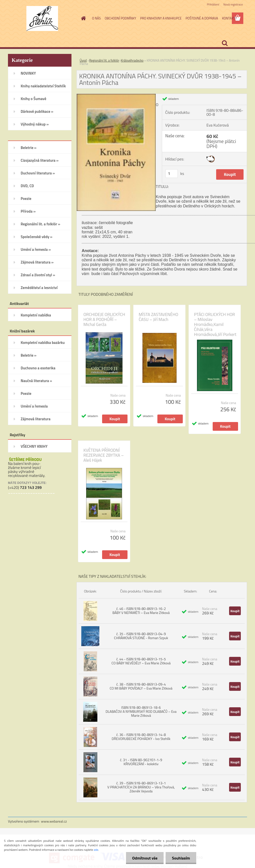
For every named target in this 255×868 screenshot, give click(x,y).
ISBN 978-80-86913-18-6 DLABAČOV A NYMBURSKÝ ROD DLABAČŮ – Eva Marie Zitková (141, 711)
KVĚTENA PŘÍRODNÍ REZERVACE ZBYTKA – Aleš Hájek (104, 455)
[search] (225, 43)
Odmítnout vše (145, 858)
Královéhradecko (132, 60)
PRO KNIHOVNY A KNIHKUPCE (161, 18)
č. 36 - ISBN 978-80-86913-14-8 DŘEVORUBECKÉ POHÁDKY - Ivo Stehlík (141, 737)
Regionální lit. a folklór (104, 60)
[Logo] (42, 18)
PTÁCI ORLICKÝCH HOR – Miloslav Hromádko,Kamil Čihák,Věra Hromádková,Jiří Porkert (215, 324)
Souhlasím (181, 858)
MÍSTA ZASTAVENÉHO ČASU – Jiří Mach (159, 317)
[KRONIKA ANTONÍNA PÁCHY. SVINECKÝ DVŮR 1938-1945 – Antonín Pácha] (116, 96)
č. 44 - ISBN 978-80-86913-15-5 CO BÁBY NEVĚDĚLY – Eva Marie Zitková (141, 661)
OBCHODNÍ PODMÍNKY (120, 18)
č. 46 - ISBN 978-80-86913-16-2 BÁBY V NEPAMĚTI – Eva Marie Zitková (141, 611)
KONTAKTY (229, 18)
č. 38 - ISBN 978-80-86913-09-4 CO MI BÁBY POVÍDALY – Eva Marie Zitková (141, 686)
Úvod (83, 60)
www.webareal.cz (54, 821)
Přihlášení (213, 4)
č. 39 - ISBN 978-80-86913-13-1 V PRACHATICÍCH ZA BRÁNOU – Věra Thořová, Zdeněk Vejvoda (141, 787)
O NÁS (96, 18)
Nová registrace (233, 4)
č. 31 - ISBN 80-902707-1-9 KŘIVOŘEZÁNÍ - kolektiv (141, 762)
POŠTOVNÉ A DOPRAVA (202, 18)
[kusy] (172, 174)
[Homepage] (83, 18)
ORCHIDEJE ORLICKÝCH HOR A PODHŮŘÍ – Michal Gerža (104, 319)
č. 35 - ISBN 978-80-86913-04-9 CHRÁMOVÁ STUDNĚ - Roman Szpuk (141, 636)
